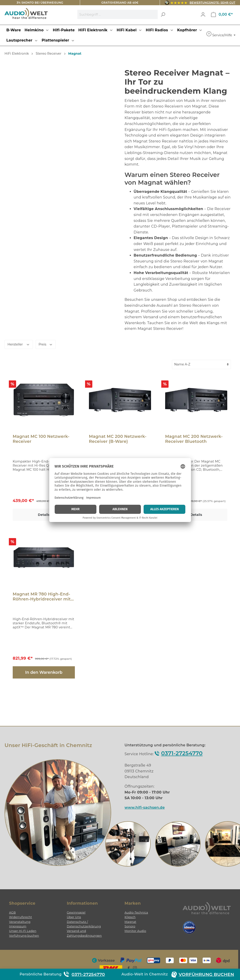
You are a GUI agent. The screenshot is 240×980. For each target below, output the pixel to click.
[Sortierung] (201, 364)
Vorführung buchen (24, 936)
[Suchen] (163, 14)
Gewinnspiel (76, 913)
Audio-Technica (136, 913)
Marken (133, 903)
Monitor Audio (135, 931)
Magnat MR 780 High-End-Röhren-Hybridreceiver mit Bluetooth (42, 597)
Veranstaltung (20, 922)
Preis (46, 344)
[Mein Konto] (203, 15)
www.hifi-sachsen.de (145, 807)
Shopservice (22, 903)
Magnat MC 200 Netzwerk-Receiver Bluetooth (194, 439)
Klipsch (130, 917)
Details (44, 515)
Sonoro (130, 926)
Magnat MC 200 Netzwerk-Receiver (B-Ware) (118, 439)
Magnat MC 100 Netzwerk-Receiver (41, 439)
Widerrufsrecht (21, 917)
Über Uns (74, 917)
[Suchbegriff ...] (118, 14)
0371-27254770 (182, 753)
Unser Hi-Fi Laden (23, 931)
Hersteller (19, 344)
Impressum (18, 926)
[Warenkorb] (222, 15)
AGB (12, 913)
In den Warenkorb (44, 672)
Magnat (130, 922)
